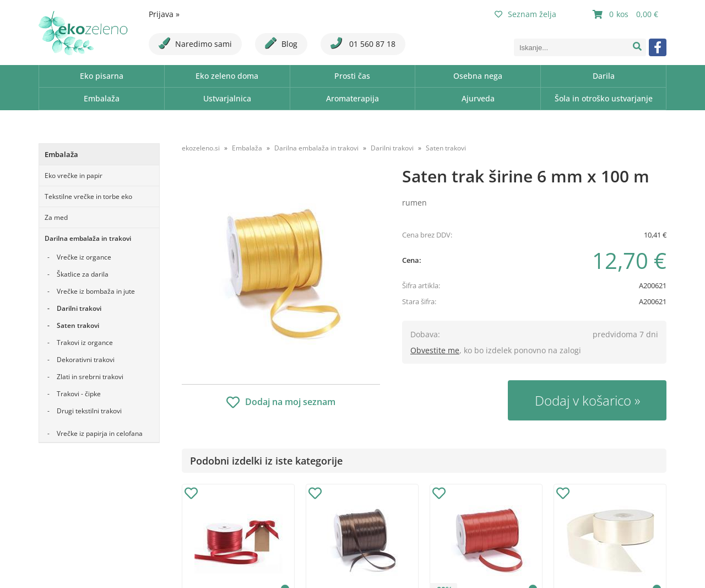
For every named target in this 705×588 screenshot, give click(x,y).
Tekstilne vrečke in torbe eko (88, 196)
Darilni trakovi (79, 308)
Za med (56, 217)
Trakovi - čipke (79, 394)
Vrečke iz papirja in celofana (100, 433)
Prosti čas (352, 76)
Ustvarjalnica (227, 98)
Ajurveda (478, 98)
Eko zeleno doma (227, 76)
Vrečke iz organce (84, 257)
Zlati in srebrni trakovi (90, 377)
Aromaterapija (352, 98)
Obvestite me (435, 350)
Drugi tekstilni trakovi (89, 411)
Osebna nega (478, 76)
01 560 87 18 (363, 43)
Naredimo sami (195, 43)
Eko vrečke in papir (74, 176)
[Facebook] (658, 47)
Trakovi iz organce (85, 342)
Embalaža (102, 98)
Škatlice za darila (83, 274)
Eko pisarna (102, 76)
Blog (281, 43)
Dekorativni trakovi (86, 360)
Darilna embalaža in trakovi (88, 238)
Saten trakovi (78, 325)
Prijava (164, 14)
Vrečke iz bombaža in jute (96, 291)
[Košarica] (627, 14)
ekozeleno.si (201, 148)
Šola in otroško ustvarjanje (604, 98)
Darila (604, 76)
